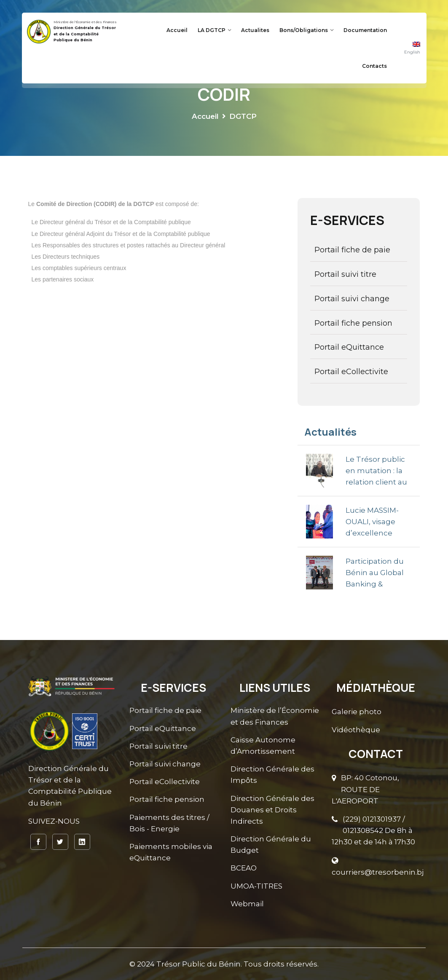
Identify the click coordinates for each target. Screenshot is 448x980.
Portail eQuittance (349, 347)
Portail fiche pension (353, 323)
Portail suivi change (352, 299)
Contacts (374, 66)
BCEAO (244, 868)
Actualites (255, 30)
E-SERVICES (347, 220)
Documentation (365, 30)
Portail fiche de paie (352, 250)
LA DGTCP (212, 30)
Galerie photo (357, 712)
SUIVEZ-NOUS (54, 821)
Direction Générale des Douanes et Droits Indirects (272, 809)
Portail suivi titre (345, 274)
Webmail (247, 903)
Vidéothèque (356, 729)
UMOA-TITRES (256, 886)
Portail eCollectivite (351, 372)
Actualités (330, 432)
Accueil (177, 30)
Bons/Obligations (304, 30)
